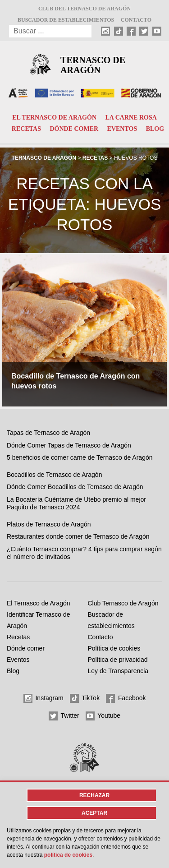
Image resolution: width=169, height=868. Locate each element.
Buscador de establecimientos (66, 20)
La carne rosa (131, 118)
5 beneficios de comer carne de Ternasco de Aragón (80, 457)
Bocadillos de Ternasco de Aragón (54, 475)
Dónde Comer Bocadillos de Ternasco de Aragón (75, 487)
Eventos (122, 129)
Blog (155, 129)
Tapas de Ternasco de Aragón (48, 433)
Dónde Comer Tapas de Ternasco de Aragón (69, 445)
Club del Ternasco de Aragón (84, 9)
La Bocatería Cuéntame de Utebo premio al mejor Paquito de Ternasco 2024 (76, 503)
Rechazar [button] (94, 795)
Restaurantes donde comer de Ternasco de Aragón (78, 536)
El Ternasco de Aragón (54, 118)
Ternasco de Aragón (93, 65)
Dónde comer (74, 129)
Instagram (43, 698)
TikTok (85, 698)
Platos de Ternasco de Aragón (49, 524)
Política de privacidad (118, 660)
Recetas (26, 129)
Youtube (103, 716)
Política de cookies (114, 648)
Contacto (136, 20)
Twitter (64, 716)
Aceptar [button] (94, 813)
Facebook (126, 698)
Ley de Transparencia (118, 671)
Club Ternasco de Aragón (123, 603)
